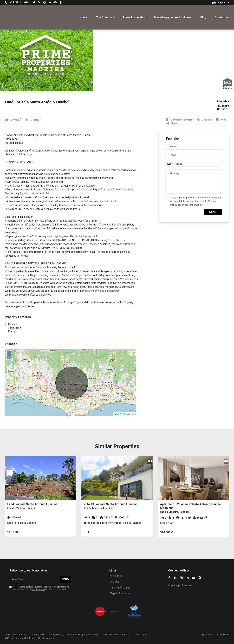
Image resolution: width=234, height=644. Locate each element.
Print (221, 120)
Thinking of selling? (120, 588)
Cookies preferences (180, 586)
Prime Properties (134, 17)
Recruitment (116, 576)
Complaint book (110, 635)
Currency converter (180, 120)
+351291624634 (19, 3)
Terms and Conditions (16, 635)
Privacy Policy (39, 590)
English (221, 3)
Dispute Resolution (120, 593)
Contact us (222, 17)
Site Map (114, 582)
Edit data (127, 635)
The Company (105, 17)
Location (205, 120)
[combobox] (194, 164)
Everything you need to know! (173, 17)
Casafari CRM (222, 635)
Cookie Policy (56, 635)
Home (83, 17)
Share (172, 123)
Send (213, 212)
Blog (203, 17)
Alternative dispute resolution (83, 635)
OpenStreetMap (122, 414)
